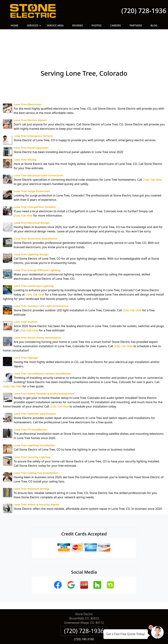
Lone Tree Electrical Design (32, 198)
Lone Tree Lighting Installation (34, 420)
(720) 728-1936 (144, 11)
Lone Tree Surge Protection (32, 166)
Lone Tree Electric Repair (30, 95)
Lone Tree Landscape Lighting (34, 261)
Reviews (78, 25)
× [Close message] (146, 631)
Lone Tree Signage (26, 332)
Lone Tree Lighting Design (31, 229)
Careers (116, 25)
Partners (136, 25)
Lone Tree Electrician (28, 79)
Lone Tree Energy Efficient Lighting (37, 245)
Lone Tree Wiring (25, 134)
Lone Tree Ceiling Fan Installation (36, 448)
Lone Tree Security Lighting (32, 432)
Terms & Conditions (95, 623)
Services (34, 26)
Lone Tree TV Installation (30, 404)
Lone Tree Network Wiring (31, 463)
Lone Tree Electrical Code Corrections (39, 150)
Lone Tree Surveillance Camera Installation (42, 348)
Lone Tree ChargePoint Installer (35, 182)
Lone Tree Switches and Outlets (35, 388)
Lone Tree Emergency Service (33, 111)
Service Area (55, 25)
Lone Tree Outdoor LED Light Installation (41, 281)
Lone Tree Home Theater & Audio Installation (44, 368)
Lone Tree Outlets (26, 297)
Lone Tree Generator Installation (36, 213)
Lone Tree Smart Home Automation (37, 312)
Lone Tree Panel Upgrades (31, 123)
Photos (97, 25)
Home (14, 25)
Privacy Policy (69, 623)
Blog (154, 25)
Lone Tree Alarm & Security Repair (37, 479)
